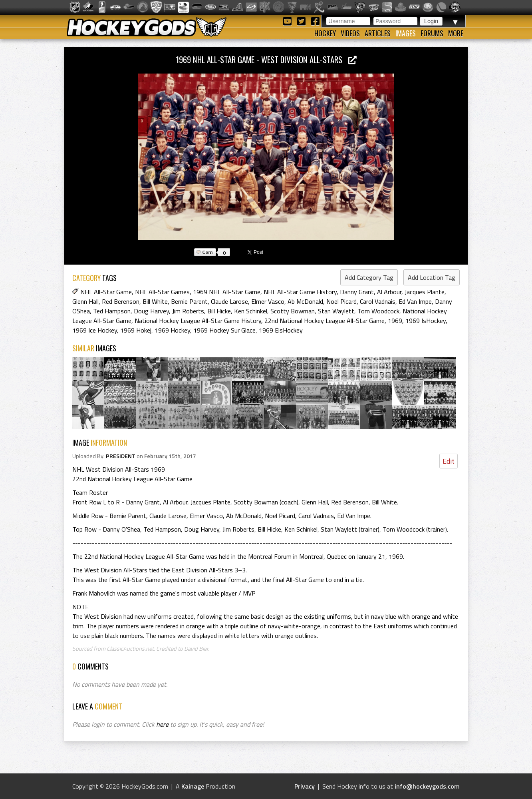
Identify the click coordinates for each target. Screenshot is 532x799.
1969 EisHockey (281, 330)
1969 (395, 321)
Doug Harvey (151, 311)
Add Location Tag (432, 277)
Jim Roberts (188, 311)
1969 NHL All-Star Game (227, 292)
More (456, 33)
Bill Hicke (219, 311)
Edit (449, 461)
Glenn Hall (85, 301)
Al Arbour (389, 292)
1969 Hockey (172, 330)
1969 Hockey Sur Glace (224, 330)
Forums (432, 33)
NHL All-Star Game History (300, 292)
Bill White (155, 301)
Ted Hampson (112, 311)
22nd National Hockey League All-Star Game (325, 321)
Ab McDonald (305, 301)
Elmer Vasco (268, 301)
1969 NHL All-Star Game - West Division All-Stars (266, 59)
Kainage (193, 786)
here (162, 724)
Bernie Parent (189, 301)
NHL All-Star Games (162, 292)
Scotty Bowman (293, 311)
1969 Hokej (136, 330)
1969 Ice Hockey (95, 330)
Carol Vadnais (378, 301)
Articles (378, 33)
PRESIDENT (121, 456)
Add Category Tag (369, 277)
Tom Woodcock (378, 311)
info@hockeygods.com (427, 786)
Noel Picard (341, 301)
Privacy (305, 786)
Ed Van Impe (415, 301)
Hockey (325, 33)
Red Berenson (121, 301)
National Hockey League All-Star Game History (198, 321)
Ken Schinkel (251, 311)
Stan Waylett (336, 311)
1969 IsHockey (426, 321)
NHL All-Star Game (106, 292)
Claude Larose (229, 301)
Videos (350, 33)
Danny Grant (357, 292)
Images (406, 33)
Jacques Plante (425, 292)
